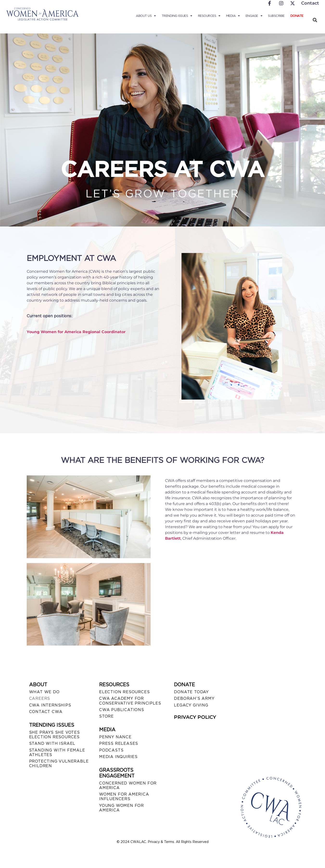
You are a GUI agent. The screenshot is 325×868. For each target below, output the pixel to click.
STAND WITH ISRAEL (52, 743)
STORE (106, 716)
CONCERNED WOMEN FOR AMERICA (128, 785)
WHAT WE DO (44, 692)
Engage (254, 16)
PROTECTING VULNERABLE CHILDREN (59, 764)
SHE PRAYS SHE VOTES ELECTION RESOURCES (54, 735)
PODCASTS (111, 750)
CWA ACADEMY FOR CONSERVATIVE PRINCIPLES (130, 701)
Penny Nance (115, 737)
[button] (315, 20)
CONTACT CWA (46, 712)
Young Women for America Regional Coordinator (76, 332)
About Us (146, 16)
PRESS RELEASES (119, 743)
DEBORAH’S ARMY (194, 698)
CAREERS (40, 698)
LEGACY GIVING (191, 705)
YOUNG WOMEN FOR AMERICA (121, 808)
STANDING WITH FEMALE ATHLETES (57, 752)
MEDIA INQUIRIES (118, 757)
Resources (209, 16)
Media (233, 16)
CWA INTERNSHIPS (50, 705)
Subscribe (276, 16)
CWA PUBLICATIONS (122, 710)
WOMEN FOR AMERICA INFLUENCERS (124, 797)
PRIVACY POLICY (195, 717)
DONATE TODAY (191, 692)
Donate (297, 16)
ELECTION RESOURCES (124, 692)
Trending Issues (177, 16)
